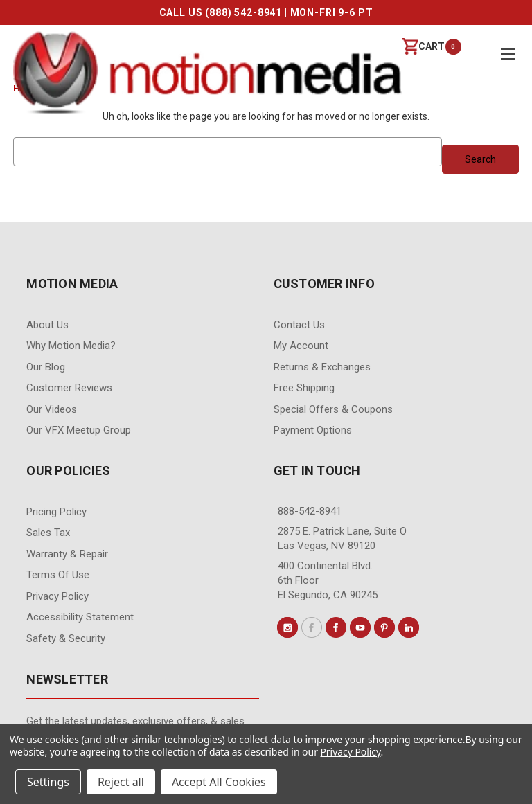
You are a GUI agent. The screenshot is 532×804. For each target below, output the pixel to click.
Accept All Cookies (219, 782)
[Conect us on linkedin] (409, 627)
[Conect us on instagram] (287, 627)
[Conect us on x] (312, 627)
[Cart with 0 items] (423, 47)
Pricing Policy (56, 512)
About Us (47, 325)
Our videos (52, 409)
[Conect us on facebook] (336, 627)
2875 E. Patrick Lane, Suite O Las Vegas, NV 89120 (342, 538)
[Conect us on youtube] (360, 627)
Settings (48, 782)
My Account (301, 346)
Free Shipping (304, 388)
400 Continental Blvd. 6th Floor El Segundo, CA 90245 (328, 580)
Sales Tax (48, 533)
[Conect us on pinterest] (384, 627)
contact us (299, 325)
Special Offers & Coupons (333, 409)
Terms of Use (58, 575)
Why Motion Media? (71, 346)
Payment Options (313, 430)
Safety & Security (66, 638)
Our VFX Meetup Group (79, 430)
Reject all (121, 782)
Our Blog (46, 367)
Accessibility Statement (80, 617)
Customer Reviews (69, 388)
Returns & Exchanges (322, 367)
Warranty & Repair (67, 554)
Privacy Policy (57, 596)
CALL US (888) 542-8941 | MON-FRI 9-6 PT (266, 12)
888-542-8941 (310, 511)
